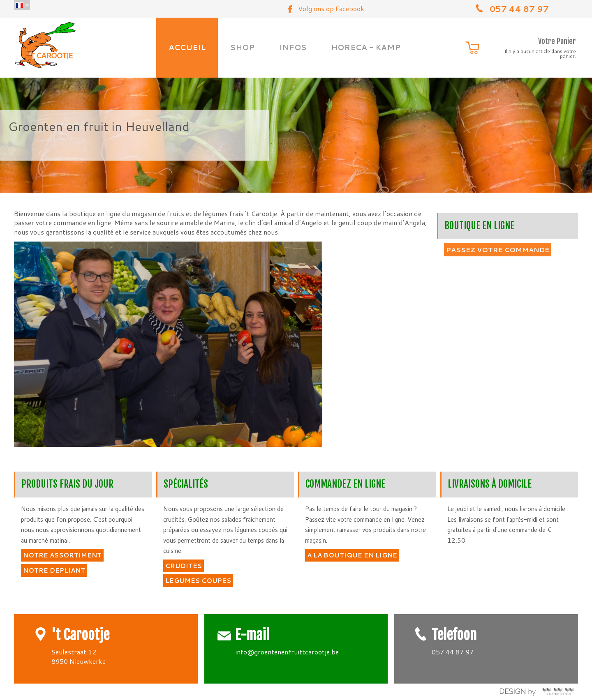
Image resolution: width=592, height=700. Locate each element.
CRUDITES (184, 566)
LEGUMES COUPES (198, 581)
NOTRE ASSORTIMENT (62, 555)
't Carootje (80, 635)
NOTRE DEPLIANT (54, 570)
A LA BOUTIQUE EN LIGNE (352, 555)
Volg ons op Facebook (331, 8)
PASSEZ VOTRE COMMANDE (498, 250)
